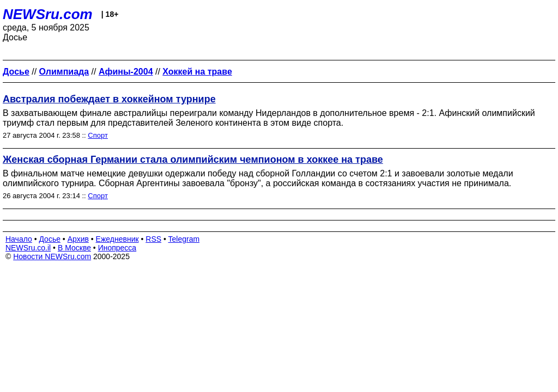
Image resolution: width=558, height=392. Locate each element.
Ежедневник (117, 239)
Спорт (98, 135)
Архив (78, 239)
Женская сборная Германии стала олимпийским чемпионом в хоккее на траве (193, 160)
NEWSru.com (48, 14)
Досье (50, 239)
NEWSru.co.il (28, 248)
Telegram (184, 239)
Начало (19, 239)
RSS (153, 239)
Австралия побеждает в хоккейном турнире (109, 99)
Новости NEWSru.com (52, 256)
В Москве (74, 248)
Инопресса (117, 248)
